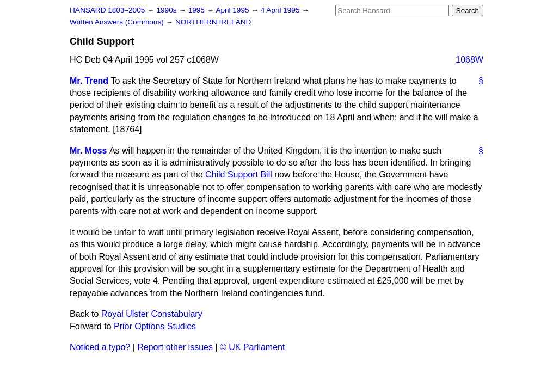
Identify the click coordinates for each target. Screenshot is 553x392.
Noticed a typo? (100, 347)
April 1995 (233, 10)
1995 (198, 10)
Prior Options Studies (155, 326)
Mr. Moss (88, 151)
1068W (469, 60)
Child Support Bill (239, 174)
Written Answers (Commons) (118, 22)
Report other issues (175, 347)
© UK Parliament (252, 347)
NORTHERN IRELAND (213, 22)
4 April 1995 (281, 10)
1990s (167, 10)
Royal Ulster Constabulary (152, 314)
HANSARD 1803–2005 (107, 10)
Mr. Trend (89, 81)
